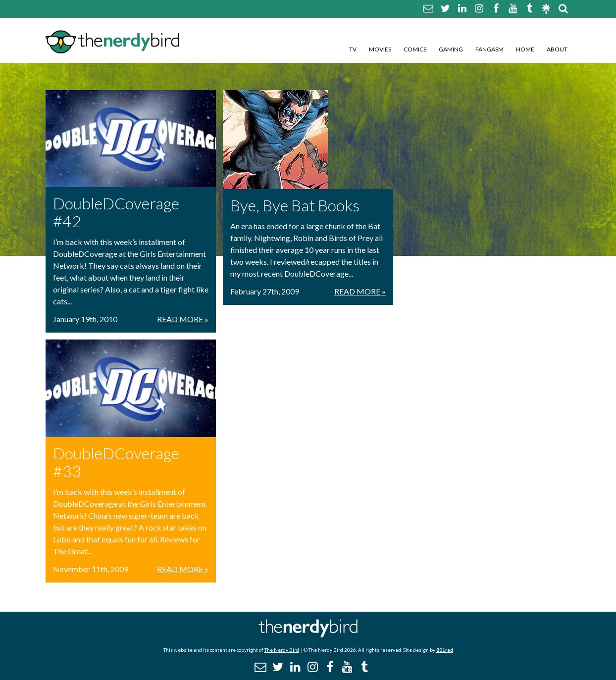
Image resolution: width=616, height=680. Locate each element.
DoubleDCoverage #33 (116, 462)
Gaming (451, 49)
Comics (415, 49)
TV (353, 49)
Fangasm (489, 49)
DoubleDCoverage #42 (116, 212)
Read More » (183, 319)
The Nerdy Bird (282, 650)
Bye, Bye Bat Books (295, 205)
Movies (380, 49)
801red (445, 650)
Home (525, 49)
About (557, 49)
